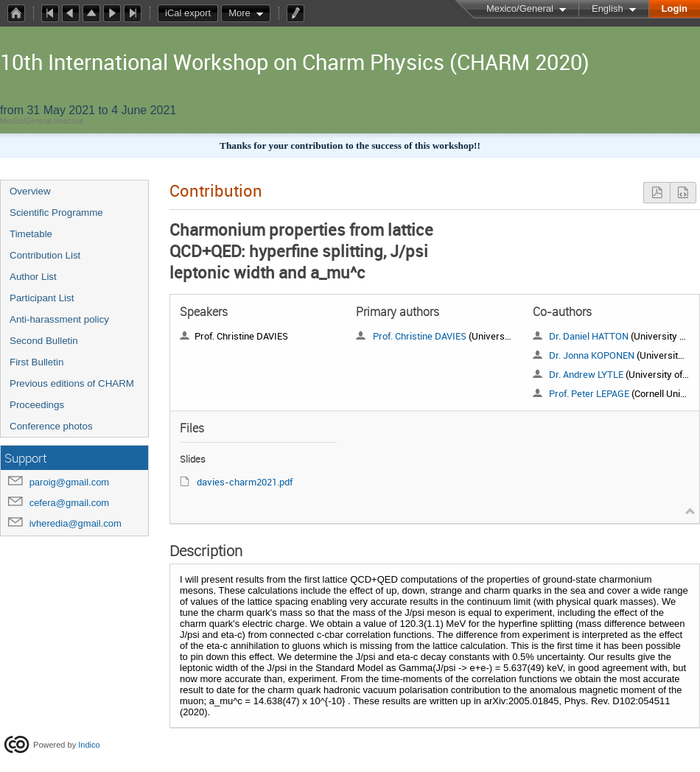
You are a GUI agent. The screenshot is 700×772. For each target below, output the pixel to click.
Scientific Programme (56, 213)
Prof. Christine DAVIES (420, 336)
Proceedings (37, 405)
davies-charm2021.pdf (245, 482)
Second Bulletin (44, 341)
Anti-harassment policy (59, 319)
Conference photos (51, 426)
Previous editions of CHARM (72, 383)
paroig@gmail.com (70, 482)
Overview (30, 191)
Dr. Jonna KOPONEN (592, 355)
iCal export (192, 13)
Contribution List (45, 255)
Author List (33, 277)
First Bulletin (36, 362)
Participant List (42, 298)
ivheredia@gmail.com (76, 523)
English (608, 8)
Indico (89, 744)
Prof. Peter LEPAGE (589, 393)
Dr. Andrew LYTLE (586, 374)
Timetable (31, 234)
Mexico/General (520, 8)
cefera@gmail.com (70, 503)
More (239, 13)
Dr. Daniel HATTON (589, 336)
